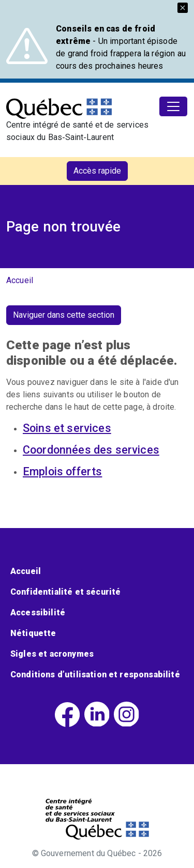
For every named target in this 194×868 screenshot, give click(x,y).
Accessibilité (38, 613)
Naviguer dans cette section (64, 315)
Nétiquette (33, 633)
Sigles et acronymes (52, 654)
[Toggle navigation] (173, 106)
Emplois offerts (62, 471)
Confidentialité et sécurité (65, 592)
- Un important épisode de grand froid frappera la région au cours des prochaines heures (121, 47)
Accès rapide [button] (97, 171)
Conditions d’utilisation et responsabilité (95, 675)
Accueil (20, 280)
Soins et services (67, 428)
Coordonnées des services (91, 450)
